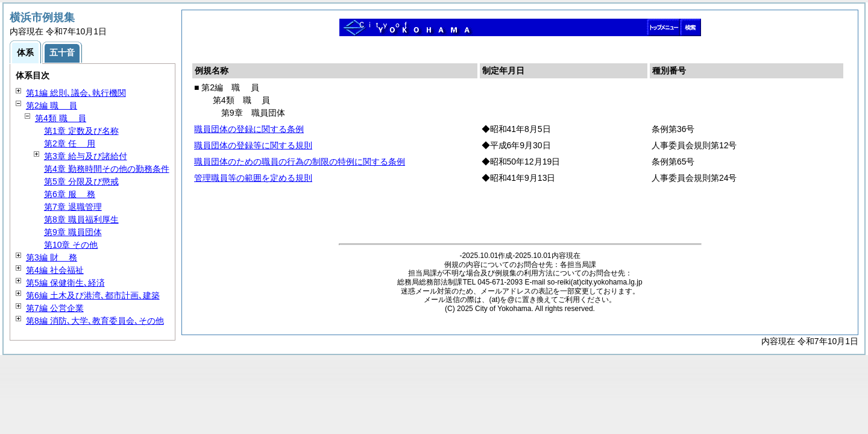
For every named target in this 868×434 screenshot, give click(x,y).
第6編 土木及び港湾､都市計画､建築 (93, 295)
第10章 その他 (71, 245)
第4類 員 (61, 118)
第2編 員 (52, 105)
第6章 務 (70, 194)
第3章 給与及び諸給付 (86, 156)
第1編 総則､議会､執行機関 (76, 93)
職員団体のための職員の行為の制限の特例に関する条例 (300, 162)
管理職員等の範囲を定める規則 (253, 178)
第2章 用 (70, 143)
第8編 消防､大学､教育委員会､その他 (95, 321)
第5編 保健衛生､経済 (65, 283)
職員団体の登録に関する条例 (249, 129)
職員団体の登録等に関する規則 (253, 145)
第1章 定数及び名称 (81, 131)
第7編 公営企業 (55, 308)
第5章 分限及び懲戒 (81, 181)
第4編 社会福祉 (55, 270)
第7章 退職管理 (73, 207)
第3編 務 (52, 257)
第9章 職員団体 (73, 232)
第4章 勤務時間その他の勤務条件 (107, 169)
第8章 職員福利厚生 (81, 219)
